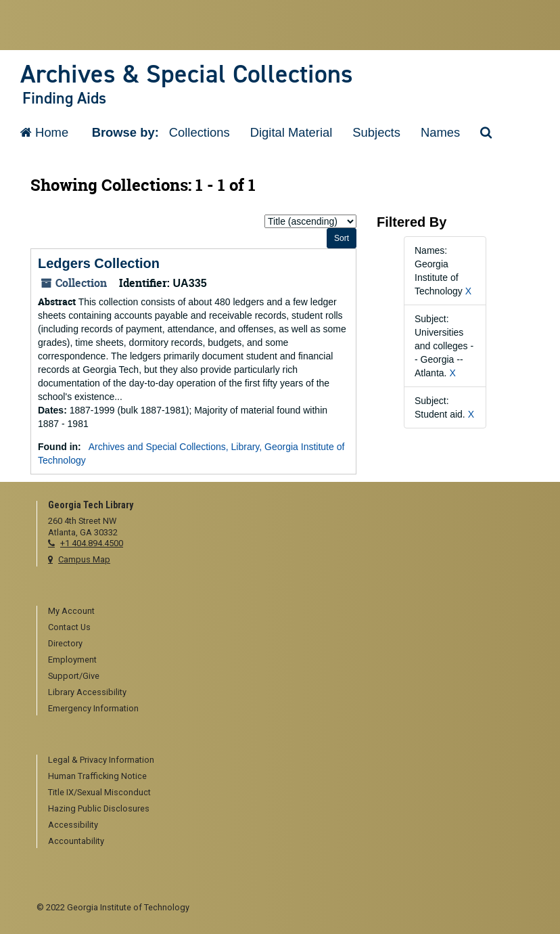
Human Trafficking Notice (97, 776)
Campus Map (84, 559)
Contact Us (69, 627)
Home (44, 132)
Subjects (376, 132)
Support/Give (74, 676)
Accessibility (73, 825)
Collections (200, 132)
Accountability (76, 841)
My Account (71, 611)
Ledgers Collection (99, 263)
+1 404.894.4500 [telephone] (92, 543)
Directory (65, 643)
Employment (72, 660)
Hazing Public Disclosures (99, 808)
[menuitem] (286, 612)
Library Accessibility (87, 692)
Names (440, 132)
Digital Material (291, 132)
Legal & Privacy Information (101, 760)
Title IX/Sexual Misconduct (99, 792)
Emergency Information (93, 708)
